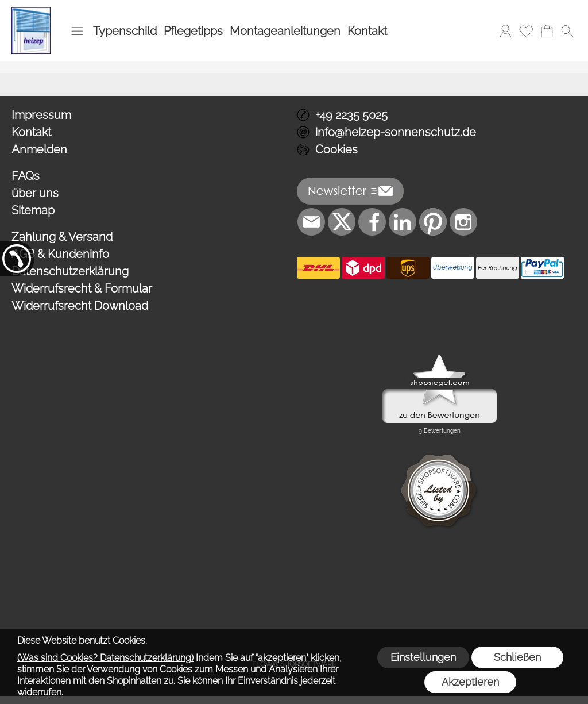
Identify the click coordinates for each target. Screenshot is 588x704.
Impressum (41, 115)
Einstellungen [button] (423, 657)
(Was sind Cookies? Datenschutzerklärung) (105, 658)
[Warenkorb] (547, 31)
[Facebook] (372, 222)
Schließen (517, 657)
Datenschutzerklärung (70, 271)
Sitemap (33, 210)
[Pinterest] (433, 222)
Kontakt (367, 31)
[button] (77, 31)
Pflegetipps (193, 31)
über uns (35, 193)
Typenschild (125, 31)
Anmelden (39, 149)
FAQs (26, 176)
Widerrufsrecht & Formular (82, 288)
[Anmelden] (505, 31)
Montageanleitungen (285, 31)
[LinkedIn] (403, 222)
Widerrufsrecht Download (80, 306)
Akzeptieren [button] (470, 682)
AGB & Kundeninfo (60, 254)
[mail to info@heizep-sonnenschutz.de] (311, 222)
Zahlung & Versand (62, 237)
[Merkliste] (526, 31)
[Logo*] (31, 12)
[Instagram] (463, 222)
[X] (342, 222)
